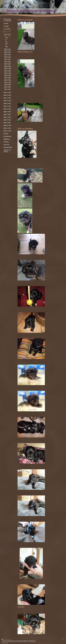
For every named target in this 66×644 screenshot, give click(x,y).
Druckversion (5, 639)
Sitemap (10, 639)
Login (63, 639)
